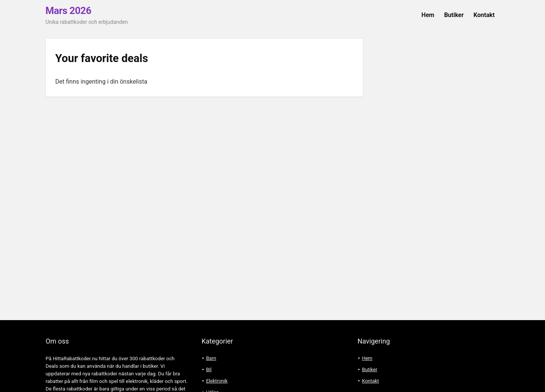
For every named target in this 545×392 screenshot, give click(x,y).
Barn (211, 358)
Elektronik (217, 381)
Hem (428, 15)
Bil (209, 369)
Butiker (454, 15)
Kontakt (484, 15)
